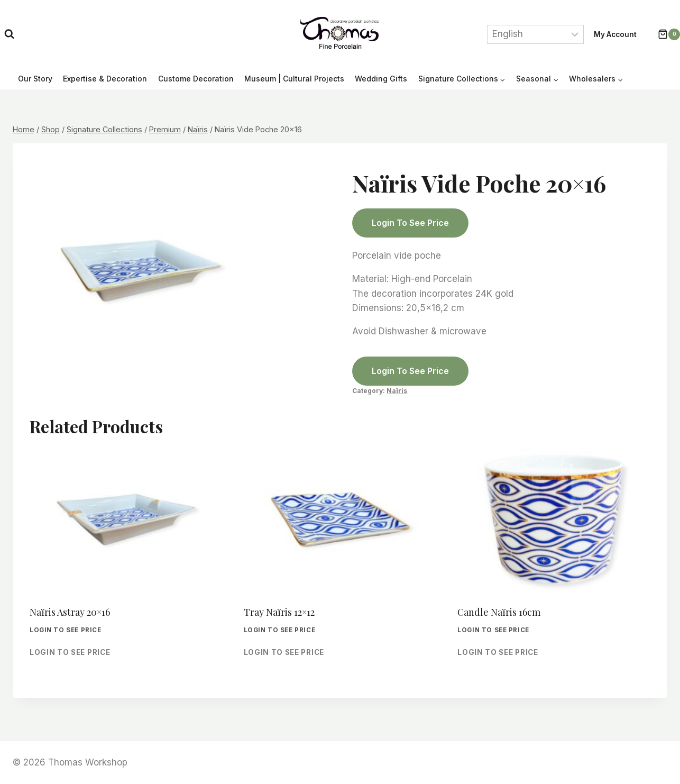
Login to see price (410, 223)
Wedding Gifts (381, 79)
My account (615, 34)
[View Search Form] (9, 34)
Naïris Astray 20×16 (70, 612)
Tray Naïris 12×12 (279, 612)
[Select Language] (535, 34)
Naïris (397, 391)
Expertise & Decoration (105, 79)
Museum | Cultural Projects (294, 79)
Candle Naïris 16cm (499, 612)
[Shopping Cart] (664, 34)
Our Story (35, 79)
